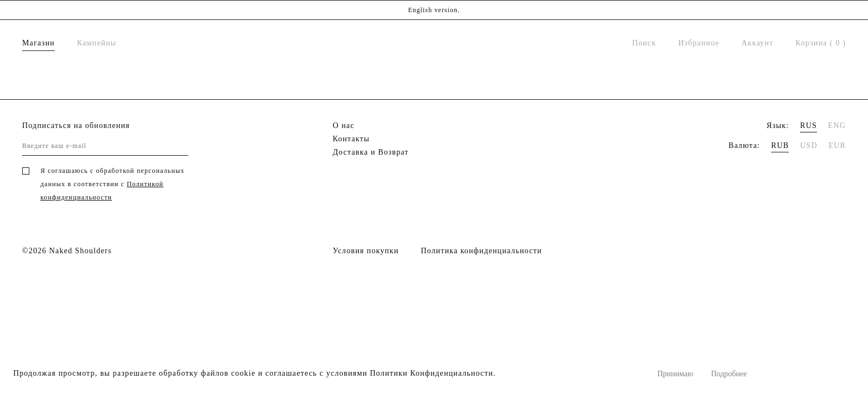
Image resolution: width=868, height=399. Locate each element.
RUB (780, 145)
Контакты (351, 139)
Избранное (699, 43)
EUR (837, 145)
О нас (343, 126)
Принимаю (675, 374)
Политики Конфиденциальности (432, 373)
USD (808, 145)
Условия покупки (366, 251)
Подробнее (729, 374)
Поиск (644, 43)
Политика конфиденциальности (481, 251)
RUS (808, 126)
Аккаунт (758, 43)
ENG (837, 126)
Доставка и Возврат (371, 152)
